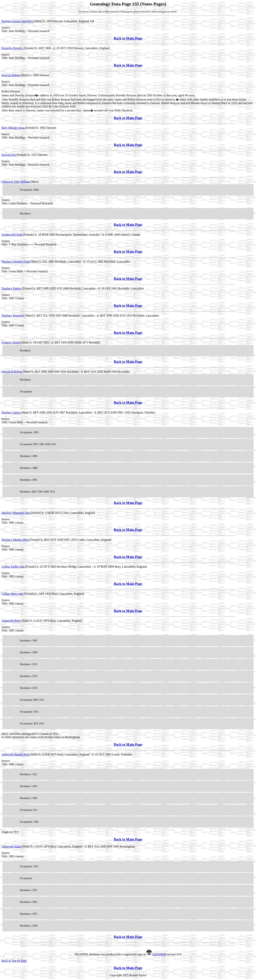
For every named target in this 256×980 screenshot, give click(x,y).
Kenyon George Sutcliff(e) (18, 21)
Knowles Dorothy (13, 48)
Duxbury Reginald (13, 316)
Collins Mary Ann (13, 594)
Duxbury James (11, 412)
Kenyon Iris (9, 155)
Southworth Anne (12, 235)
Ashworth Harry (12, 621)
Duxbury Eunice (12, 288)
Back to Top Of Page (14, 961)
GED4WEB (159, 954)
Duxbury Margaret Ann (16, 513)
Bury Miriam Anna (13, 128)
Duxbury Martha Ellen (16, 540)
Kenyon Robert (11, 75)
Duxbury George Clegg (16, 262)
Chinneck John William (16, 182)
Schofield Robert (12, 372)
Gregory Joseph (11, 342)
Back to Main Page (128, 38)
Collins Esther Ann (13, 567)
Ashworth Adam (12, 846)
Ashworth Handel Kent (16, 754)
